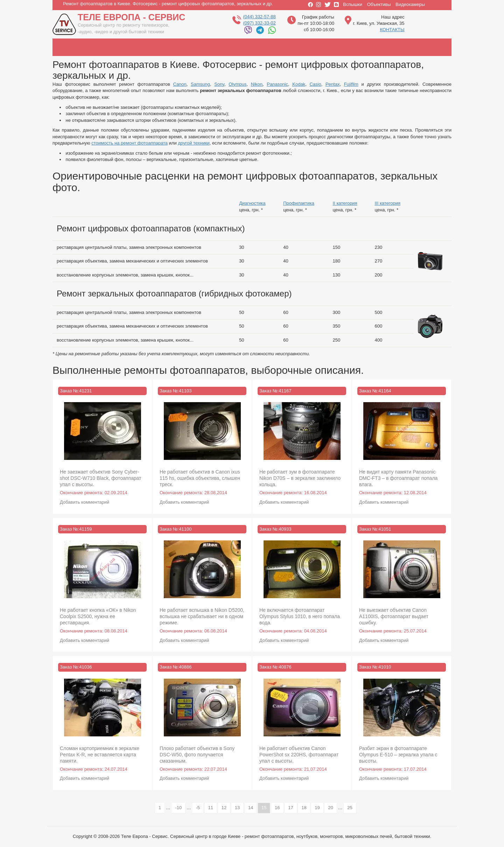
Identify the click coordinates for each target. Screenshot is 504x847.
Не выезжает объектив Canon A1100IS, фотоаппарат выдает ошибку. (394, 616)
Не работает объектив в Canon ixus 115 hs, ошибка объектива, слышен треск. (200, 478)
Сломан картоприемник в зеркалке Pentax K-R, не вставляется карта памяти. (100, 755)
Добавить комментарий (85, 502)
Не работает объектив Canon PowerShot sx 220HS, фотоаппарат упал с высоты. (299, 755)
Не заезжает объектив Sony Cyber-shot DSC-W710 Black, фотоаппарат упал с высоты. (101, 478)
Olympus (237, 84)
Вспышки (353, 4)
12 (226, 807)
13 (239, 807)
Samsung (200, 84)
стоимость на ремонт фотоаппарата (129, 143)
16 (279, 807)
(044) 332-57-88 (259, 17)
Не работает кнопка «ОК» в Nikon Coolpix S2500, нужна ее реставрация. (98, 616)
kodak (308, 47)
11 (212, 807)
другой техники (194, 143)
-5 (199, 807)
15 (266, 809)
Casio (315, 84)
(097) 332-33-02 (259, 23)
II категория (345, 203)
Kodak (299, 84)
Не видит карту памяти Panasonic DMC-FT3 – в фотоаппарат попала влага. (398, 478)
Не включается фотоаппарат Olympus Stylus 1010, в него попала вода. (300, 616)
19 (319, 807)
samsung (115, 47)
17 (292, 807)
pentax (385, 47)
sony (154, 47)
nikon (231, 47)
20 (332, 807)
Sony (219, 84)
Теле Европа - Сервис (131, 17)
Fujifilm (351, 84)
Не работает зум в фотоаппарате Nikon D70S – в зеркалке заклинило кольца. (300, 478)
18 (306, 807)
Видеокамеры (410, 4)
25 (351, 807)
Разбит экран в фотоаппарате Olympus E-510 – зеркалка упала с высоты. (398, 755)
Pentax (332, 84)
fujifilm (423, 47)
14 (252, 807)
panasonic (269, 47)
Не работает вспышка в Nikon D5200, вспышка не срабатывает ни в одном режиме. (202, 616)
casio (346, 47)
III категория (387, 203)
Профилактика (299, 203)
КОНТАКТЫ (392, 30)
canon (77, 47)
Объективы (379, 4)
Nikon (257, 84)
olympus (192, 47)
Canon (180, 84)
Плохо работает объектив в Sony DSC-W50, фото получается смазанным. (197, 755)
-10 (180, 807)
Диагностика (252, 203)
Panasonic (277, 84)
